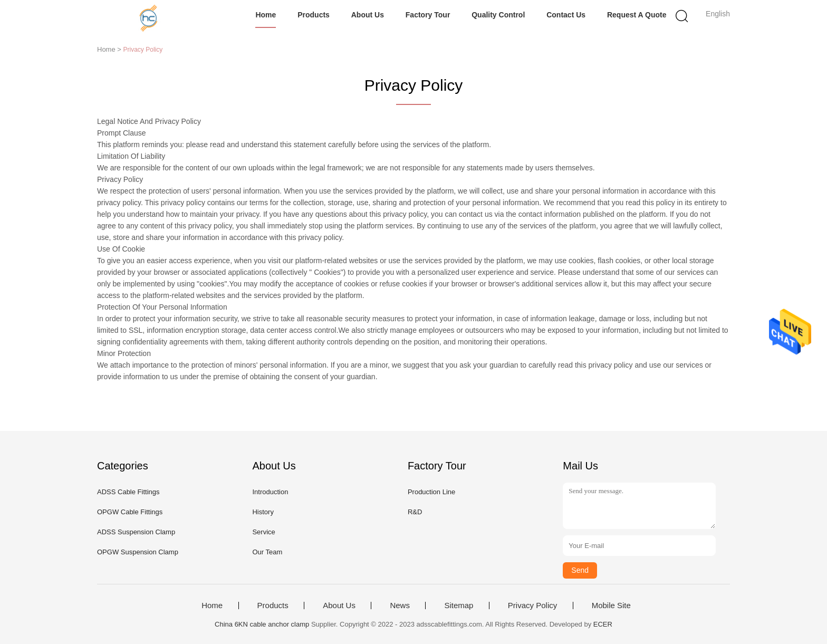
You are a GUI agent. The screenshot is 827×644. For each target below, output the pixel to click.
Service (263, 532)
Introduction (270, 492)
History (263, 512)
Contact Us (566, 15)
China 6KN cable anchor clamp (262, 624)
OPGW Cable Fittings (130, 512)
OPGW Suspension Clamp (138, 552)
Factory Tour (428, 15)
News (400, 605)
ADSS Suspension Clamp (136, 532)
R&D (415, 512)
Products (314, 15)
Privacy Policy (532, 605)
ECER (603, 624)
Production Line (431, 492)
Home (266, 15)
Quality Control (498, 15)
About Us (368, 15)
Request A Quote (637, 15)
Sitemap (459, 605)
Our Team (267, 552)
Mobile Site (611, 605)
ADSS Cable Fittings (128, 492)
